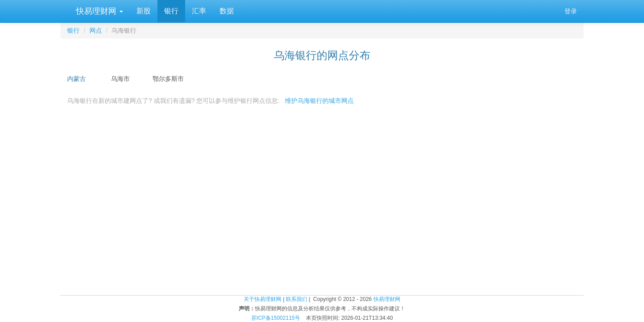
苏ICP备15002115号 (276, 318)
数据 (227, 11)
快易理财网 (98, 11)
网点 (96, 30)
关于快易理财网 (263, 299)
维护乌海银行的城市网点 (319, 101)
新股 (144, 11)
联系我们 (297, 299)
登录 (571, 11)
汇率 (199, 11)
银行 (171, 11)
